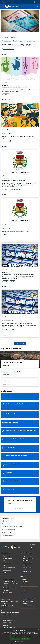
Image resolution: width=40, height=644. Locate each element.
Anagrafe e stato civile (27, 556)
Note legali (5, 625)
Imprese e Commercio (27, 563)
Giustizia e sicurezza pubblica (10, 581)
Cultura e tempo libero (27, 558)
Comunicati (25, 581)
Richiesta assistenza (27, 606)
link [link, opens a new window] (33, 636)
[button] (20, 642)
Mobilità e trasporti (27, 571)
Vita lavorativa (26, 561)
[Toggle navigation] (3, 6)
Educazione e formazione (9, 579)
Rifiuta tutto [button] (25, 639)
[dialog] (20, 636)
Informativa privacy (7, 623)
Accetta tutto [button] (15, 639)
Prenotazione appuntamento (29, 599)
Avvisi (6, 37)
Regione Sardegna (6, 2)
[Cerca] (37, 6)
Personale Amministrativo (9, 568)
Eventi (24, 592)
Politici (5, 565)
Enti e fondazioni (7, 563)
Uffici (4, 561)
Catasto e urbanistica (27, 567)
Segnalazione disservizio (28, 601)
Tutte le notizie (20, 344)
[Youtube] (32, 549)
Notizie (5, 129)
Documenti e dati (7, 570)
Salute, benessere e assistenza (10, 588)
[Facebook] (32, 548)
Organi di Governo (7, 556)
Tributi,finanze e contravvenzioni (10, 584)
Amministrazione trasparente (10, 620)
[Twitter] (35, 548)
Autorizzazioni (6, 590)
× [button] (39, 630)
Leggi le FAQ (25, 603)
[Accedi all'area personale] (34, 2)
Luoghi (24, 590)
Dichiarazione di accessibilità (9, 627)
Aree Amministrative (8, 558)
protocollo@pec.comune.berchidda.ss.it (10, 612)
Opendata (5, 572)
